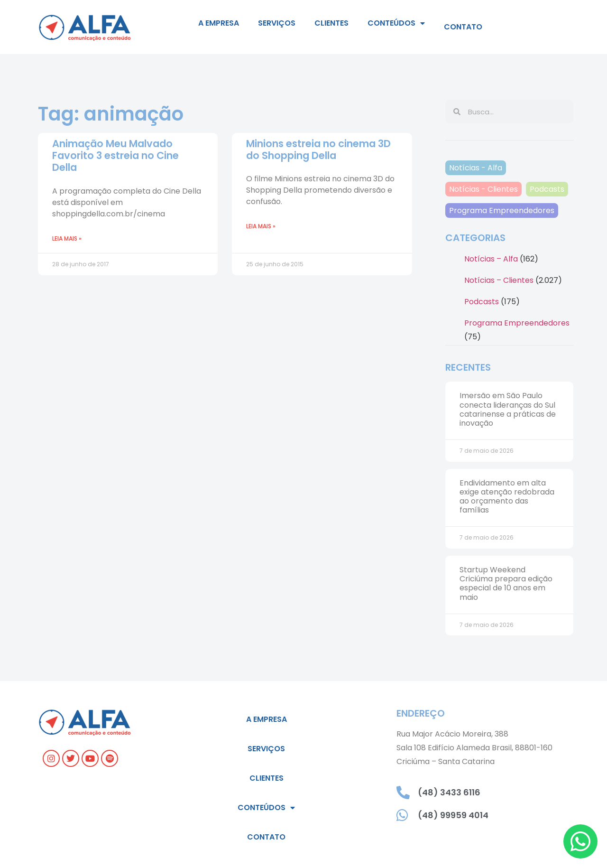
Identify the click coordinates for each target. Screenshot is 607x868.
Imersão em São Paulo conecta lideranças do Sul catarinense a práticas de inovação (508, 409)
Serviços (277, 23)
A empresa (219, 23)
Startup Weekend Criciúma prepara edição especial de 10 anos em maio (506, 583)
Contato (463, 27)
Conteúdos (396, 23)
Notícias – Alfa (491, 259)
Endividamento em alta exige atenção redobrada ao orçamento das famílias (507, 497)
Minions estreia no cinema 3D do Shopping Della (318, 149)
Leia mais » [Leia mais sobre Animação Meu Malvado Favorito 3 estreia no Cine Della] (67, 238)
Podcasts (547, 189)
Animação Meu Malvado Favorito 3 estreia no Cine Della (115, 155)
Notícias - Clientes (483, 189)
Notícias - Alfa (476, 168)
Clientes (331, 23)
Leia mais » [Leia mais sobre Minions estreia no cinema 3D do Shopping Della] (261, 226)
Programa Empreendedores (502, 210)
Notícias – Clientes (499, 280)
